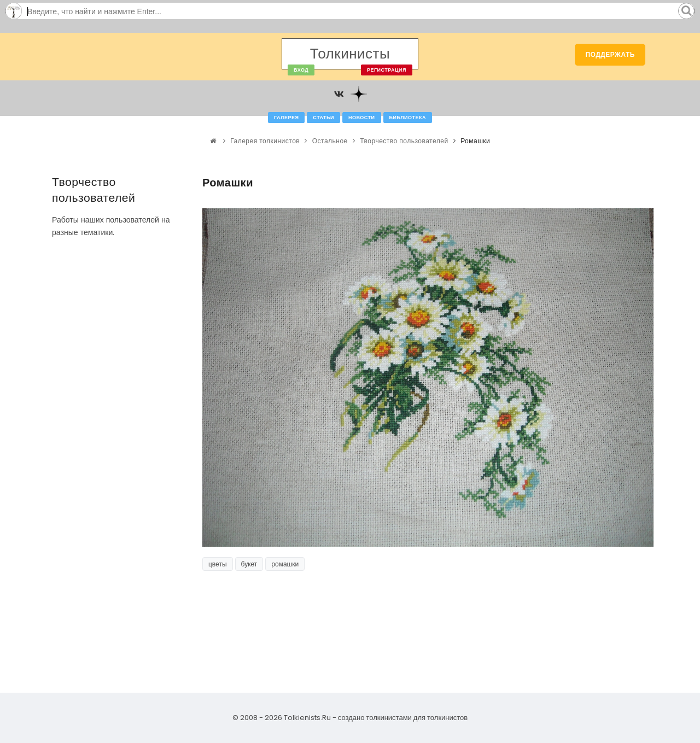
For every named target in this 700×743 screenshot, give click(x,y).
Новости (362, 118)
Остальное (330, 141)
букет (249, 564)
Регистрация (387, 70)
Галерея (286, 118)
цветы (218, 564)
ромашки (285, 564)
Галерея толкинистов (265, 141)
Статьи (323, 118)
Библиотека (408, 118)
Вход (301, 70)
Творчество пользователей (404, 141)
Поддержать (610, 54)
